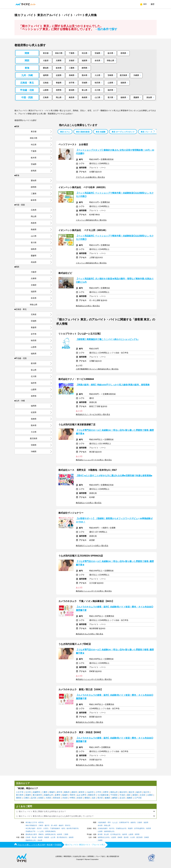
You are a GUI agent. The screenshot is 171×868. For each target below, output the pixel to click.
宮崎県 (110, 75)
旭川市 (112, 828)
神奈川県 (59, 53)
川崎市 (41, 825)
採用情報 (91, 856)
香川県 (110, 97)
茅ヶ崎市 (54, 825)
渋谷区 (65, 798)
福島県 (123, 83)
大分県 (97, 75)
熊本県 (85, 75)
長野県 (59, 90)
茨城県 (97, 53)
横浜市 (35, 825)
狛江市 (146, 792)
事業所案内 (67, 856)
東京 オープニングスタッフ (123, 132)
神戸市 (127, 822)
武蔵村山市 (48, 795)
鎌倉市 (61, 825)
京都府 (72, 61)
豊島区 (87, 798)
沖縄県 (136, 75)
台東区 (150, 795)
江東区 (26, 798)
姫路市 (133, 822)
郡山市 (112, 831)
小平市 (98, 792)
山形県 (110, 83)
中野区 (72, 798)
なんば (115, 822)
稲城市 (65, 795)
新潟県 (72, 90)
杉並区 (80, 798)
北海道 (46, 83)
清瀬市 (28, 795)
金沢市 (118, 834)
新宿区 (135, 795)
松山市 (33, 840)
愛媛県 (136, 97)
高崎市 (53, 831)
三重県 (72, 68)
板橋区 (108, 798)
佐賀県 (59, 75)
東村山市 (114, 792)
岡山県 (59, 97)
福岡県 (46, 75)
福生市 (139, 792)
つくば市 (40, 831)
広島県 (46, 97)
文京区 (143, 795)
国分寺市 (123, 792)
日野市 (106, 792)
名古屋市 (34, 834)
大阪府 (46, 61)
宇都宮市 (75, 828)
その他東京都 (103, 795)
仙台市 (124, 828)
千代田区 (114, 795)
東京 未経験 (101, 132)
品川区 (34, 798)
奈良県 (97, 61)
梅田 (104, 822)
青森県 (59, 83)
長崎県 (72, 75)
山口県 (97, 97)
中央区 (122, 795)
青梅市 (52, 792)
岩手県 (72, 83)
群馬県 (123, 53)
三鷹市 (45, 792)
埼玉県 (85, 53)
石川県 (97, 90)
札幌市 (105, 828)
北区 (94, 798)
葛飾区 (130, 798)
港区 (129, 795)
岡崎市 (41, 834)
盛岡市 (142, 828)
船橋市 (58, 828)
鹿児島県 (123, 75)
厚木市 (67, 825)
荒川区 (100, 798)
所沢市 (39, 828)
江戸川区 (138, 798)
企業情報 (59, 856)
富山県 (85, 90)
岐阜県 (59, 68)
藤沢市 (47, 825)
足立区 (122, 798)
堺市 (109, 822)
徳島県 (123, 97)
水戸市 (33, 831)
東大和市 (20, 795)
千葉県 (72, 53)
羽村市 (72, 795)
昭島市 (67, 792)
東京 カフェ (65, 132)
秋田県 (97, 83)
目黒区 (41, 798)
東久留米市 (37, 795)
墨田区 (19, 798)
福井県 (110, 90)
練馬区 (115, 798)
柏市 (63, 828)
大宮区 (46, 828)
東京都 (46, 53)
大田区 (48, 798)
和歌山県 (110, 61)
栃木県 (110, 53)
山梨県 (46, 90)
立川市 (28, 792)
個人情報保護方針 (113, 856)
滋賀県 (85, 61)
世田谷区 (57, 798)
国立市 (132, 792)
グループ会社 (100, 856)
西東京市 (92, 795)
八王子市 (20, 792)
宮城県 (85, 83)
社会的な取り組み (79, 856)
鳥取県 (72, 97)
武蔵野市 (36, 792)
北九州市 (106, 837)
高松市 (64, 837)
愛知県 (46, 68)
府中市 (59, 792)
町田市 (82, 792)
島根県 (85, 97)
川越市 (33, 828)
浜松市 (53, 834)
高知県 (149, 97)
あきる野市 (82, 795)
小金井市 (90, 792)
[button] (154, 131)
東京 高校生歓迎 (83, 132)
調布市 (74, 792)
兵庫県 (59, 61)
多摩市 (58, 795)
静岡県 (85, 68)
